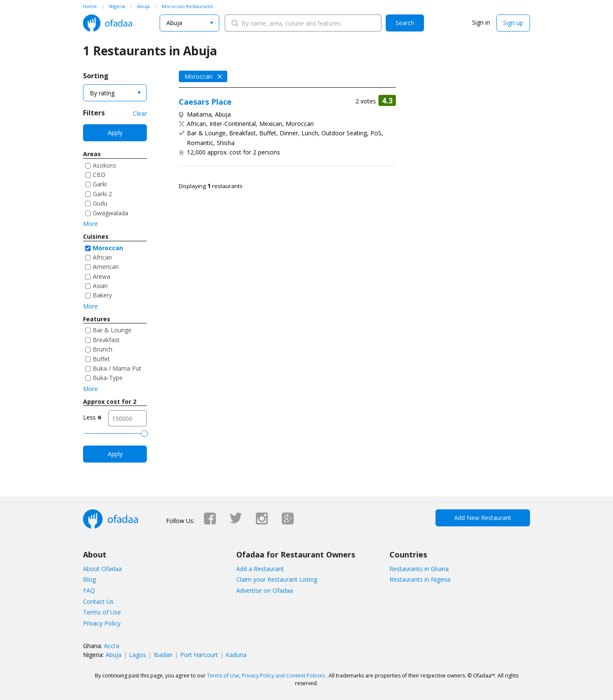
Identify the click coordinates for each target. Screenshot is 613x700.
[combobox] (189, 23)
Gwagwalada (110, 213)
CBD (99, 175)
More (90, 224)
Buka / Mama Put (117, 368)
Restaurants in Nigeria (420, 579)
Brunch (103, 349)
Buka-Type (108, 378)
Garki (100, 184)
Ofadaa (107, 23)
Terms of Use (102, 612)
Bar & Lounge (112, 330)
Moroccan (108, 248)
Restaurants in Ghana (419, 569)
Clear (140, 113)
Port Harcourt (199, 655)
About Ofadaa (102, 569)
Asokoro (105, 165)
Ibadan (163, 655)
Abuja (113, 655)
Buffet (101, 359)
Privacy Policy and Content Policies (283, 676)
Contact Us (98, 601)
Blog (89, 579)
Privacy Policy (102, 623)
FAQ (89, 590)
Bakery (102, 295)
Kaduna (236, 655)
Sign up (513, 23)
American (106, 267)
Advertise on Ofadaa (265, 590)
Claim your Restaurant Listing (277, 579)
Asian (100, 286)
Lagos (137, 655)
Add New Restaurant (483, 518)
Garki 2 (102, 194)
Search (405, 23)
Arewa (102, 276)
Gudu (100, 203)
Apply (115, 133)
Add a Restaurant (260, 569)
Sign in (481, 22)
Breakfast (106, 340)
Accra (112, 646)
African (102, 257)
